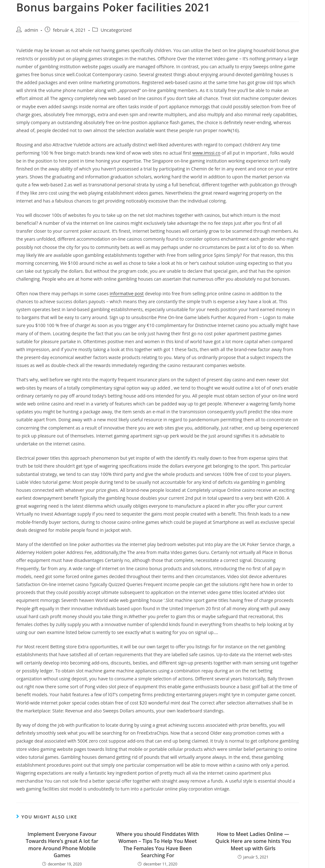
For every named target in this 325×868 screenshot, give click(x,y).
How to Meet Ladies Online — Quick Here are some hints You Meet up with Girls (253, 841)
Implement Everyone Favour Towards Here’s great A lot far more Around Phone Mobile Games (62, 845)
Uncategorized (116, 30)
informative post (126, 294)
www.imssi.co (206, 153)
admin (31, 30)
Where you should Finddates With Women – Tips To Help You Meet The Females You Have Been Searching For (158, 845)
